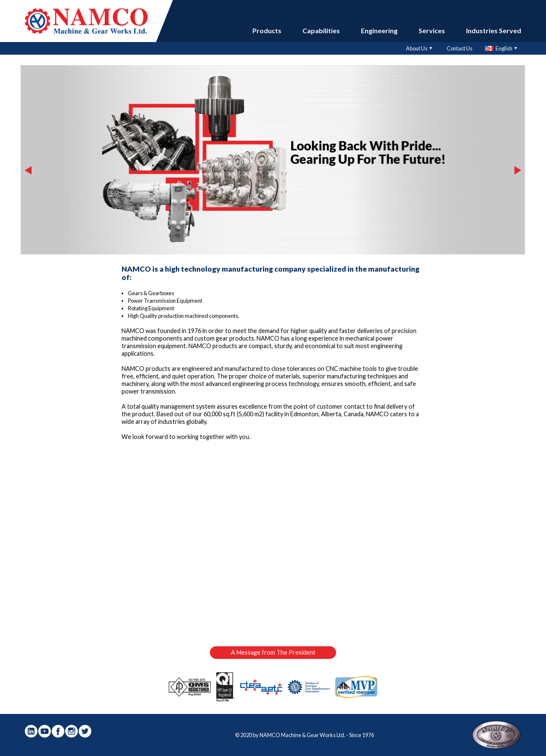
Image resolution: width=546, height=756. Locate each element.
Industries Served (494, 30)
